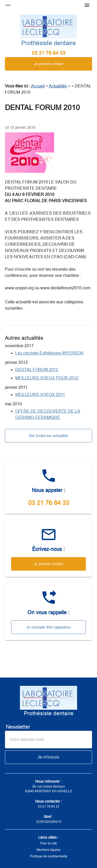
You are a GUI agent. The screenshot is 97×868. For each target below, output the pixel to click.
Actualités (58, 86)
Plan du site (49, 843)
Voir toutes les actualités (48, 436)
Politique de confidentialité (49, 856)
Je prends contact (48, 64)
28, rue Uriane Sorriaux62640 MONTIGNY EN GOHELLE (49, 789)
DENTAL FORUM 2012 (37, 370)
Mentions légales (48, 850)
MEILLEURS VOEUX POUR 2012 (47, 378)
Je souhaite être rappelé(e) (49, 627)
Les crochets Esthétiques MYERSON (49, 353)
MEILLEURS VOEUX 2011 (40, 395)
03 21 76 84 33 (49, 53)
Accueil (38, 86)
